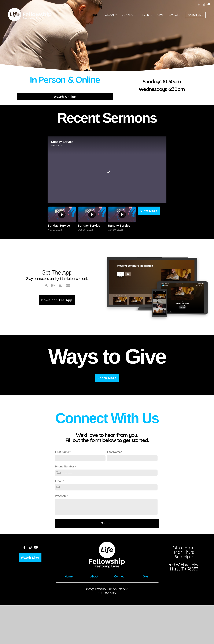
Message (61, 496)
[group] (62, 220)
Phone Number (65, 467)
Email (59, 481)
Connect (130, 15)
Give (160, 15)
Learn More (107, 378)
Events (147, 15)
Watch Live (195, 15)
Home (96, 15)
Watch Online (65, 97)
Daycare (174, 15)
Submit (107, 524)
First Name (62, 452)
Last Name (114, 452)
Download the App (57, 300)
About (111, 15)
